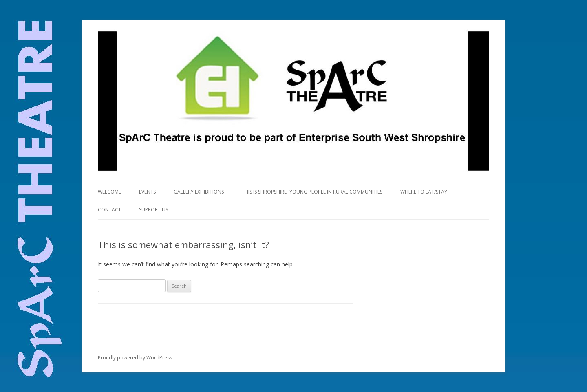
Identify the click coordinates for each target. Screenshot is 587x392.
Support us (153, 210)
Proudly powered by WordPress (135, 358)
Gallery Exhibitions (199, 192)
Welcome (109, 192)
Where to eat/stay (424, 192)
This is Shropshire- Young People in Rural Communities (312, 192)
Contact (109, 210)
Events (147, 192)
